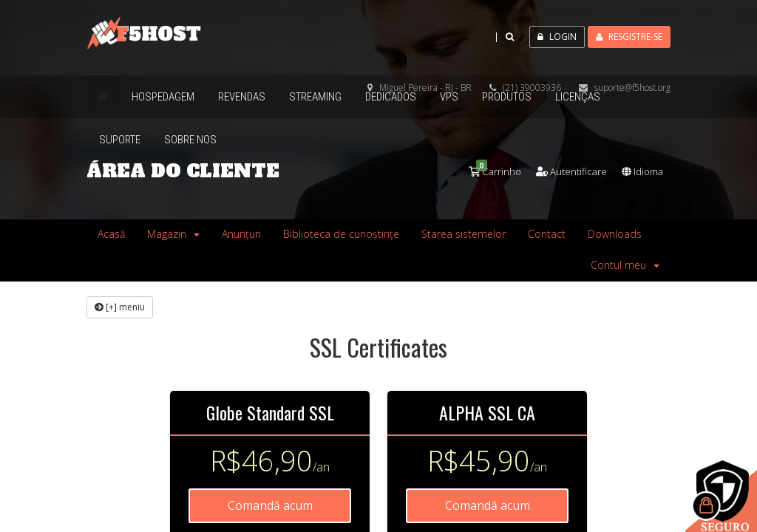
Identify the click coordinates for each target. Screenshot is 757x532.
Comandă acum (270, 505)
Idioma (640, 171)
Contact (547, 234)
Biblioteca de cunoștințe (341, 234)
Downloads (615, 234)
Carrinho (484, 171)
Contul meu (625, 265)
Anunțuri (241, 234)
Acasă (111, 234)
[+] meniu (120, 307)
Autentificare (564, 171)
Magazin (173, 234)
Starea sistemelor (464, 234)
